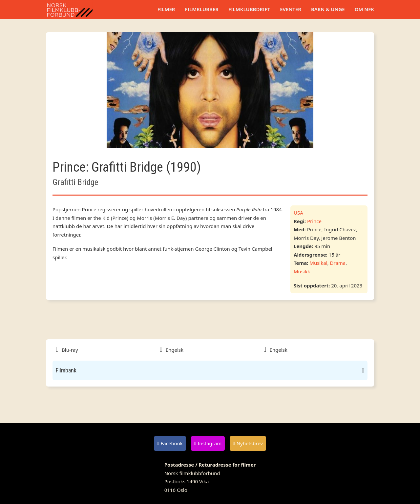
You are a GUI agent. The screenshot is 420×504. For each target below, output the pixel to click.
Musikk (302, 271)
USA (298, 213)
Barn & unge (328, 9)
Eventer (291, 9)
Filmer (166, 9)
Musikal (318, 263)
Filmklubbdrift (249, 9)
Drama (338, 263)
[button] (210, 370)
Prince (314, 221)
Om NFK (364, 9)
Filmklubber (201, 9)
